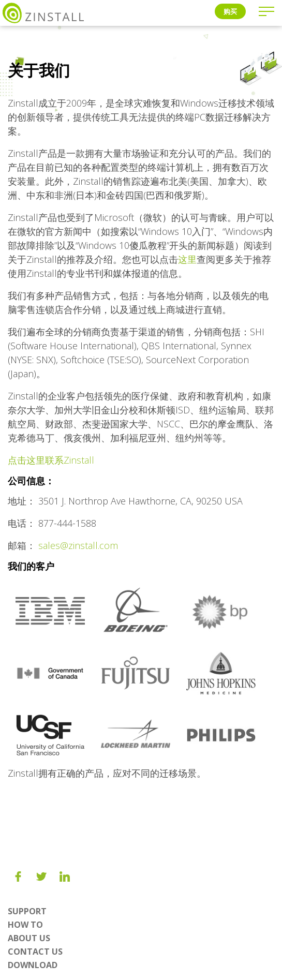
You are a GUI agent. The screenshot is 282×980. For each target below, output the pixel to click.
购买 (230, 11)
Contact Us (35, 952)
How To (25, 925)
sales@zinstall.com (78, 545)
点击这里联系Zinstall (51, 460)
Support (27, 911)
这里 (187, 259)
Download (33, 965)
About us (29, 938)
